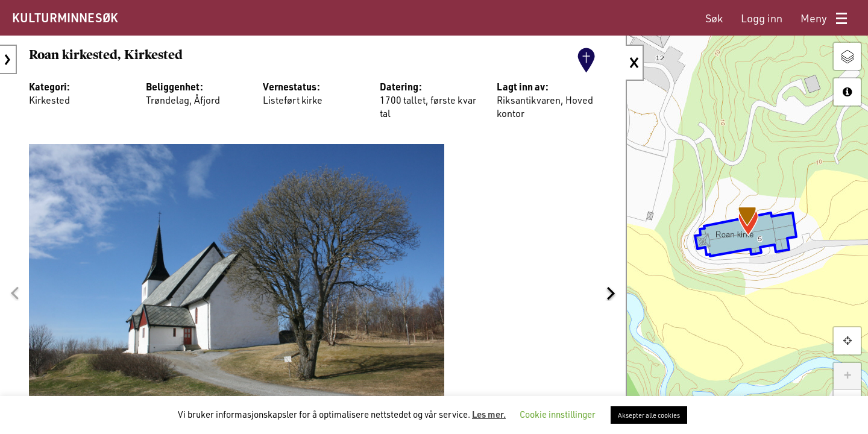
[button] (14, 294)
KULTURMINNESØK (65, 17)
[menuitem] (714, 18)
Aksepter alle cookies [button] (649, 415)
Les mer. (489, 414)
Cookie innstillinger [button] (558, 414)
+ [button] (847, 376)
